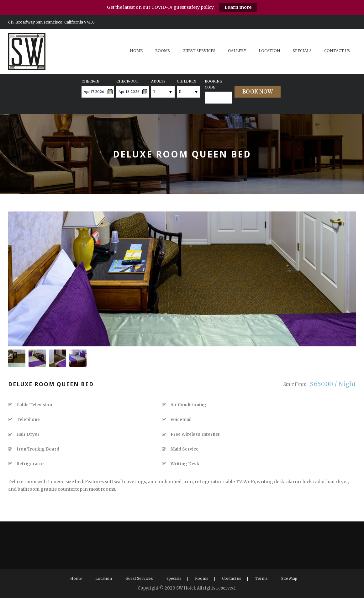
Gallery (237, 51)
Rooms (163, 51)
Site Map (289, 578)
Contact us (337, 51)
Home (136, 51)
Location (269, 51)
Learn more (238, 7)
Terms (261, 578)
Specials (302, 51)
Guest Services (199, 51)
